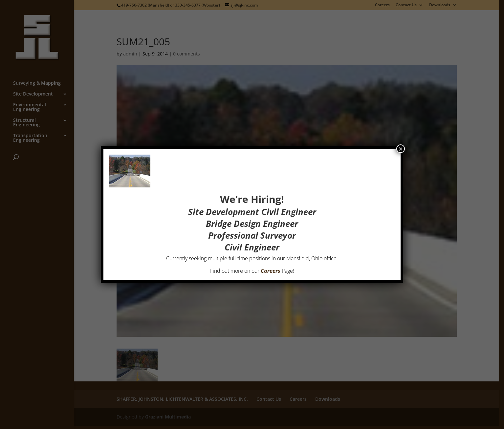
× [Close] (401, 148)
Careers (271, 270)
